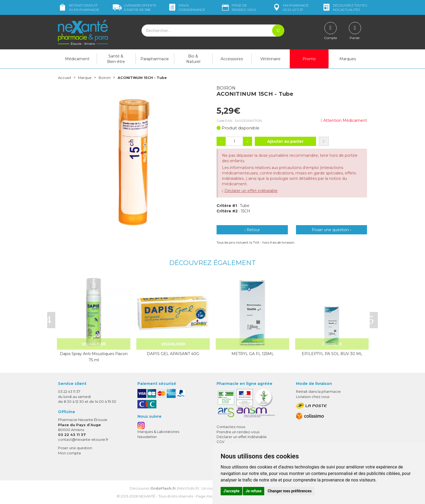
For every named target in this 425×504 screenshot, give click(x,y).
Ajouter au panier (285, 141)
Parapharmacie (155, 59)
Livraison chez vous (313, 396)
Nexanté (147, 496)
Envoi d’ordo (186, 7)
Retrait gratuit (79, 7)
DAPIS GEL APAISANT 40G (173, 354)
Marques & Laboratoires (158, 432)
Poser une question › (331, 230)
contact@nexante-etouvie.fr (83, 439)
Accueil (65, 78)
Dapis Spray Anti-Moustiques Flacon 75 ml (94, 357)
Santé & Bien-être (116, 59)
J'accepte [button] (231, 491)
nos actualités (344, 7)
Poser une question (75, 448)
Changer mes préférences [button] (290, 491)
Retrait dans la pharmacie (318, 391)
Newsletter (147, 436)
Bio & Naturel (193, 59)
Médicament (77, 59)
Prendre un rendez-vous (238, 432)
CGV (220, 442)
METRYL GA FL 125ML (253, 354)
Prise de (238, 7)
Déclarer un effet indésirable (251, 191)
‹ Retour (252, 230)
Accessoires (232, 59)
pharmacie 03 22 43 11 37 (290, 7)
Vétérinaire (270, 59)
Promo (309, 59)
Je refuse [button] (254, 491)
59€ (135, 7)
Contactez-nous (231, 427)
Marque (86, 78)
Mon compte (70, 453)
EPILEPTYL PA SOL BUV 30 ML (332, 354)
